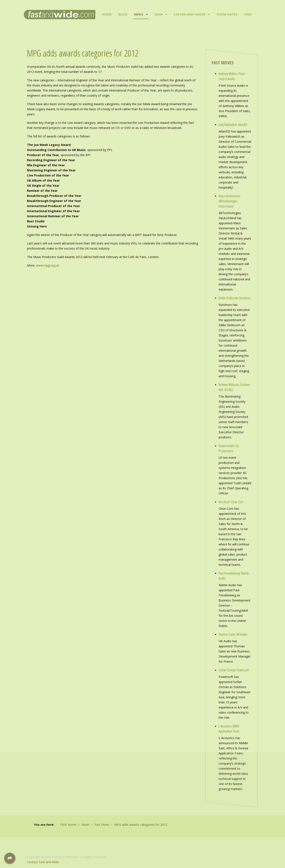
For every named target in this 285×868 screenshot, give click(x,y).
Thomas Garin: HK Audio (233, 634)
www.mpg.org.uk (47, 265)
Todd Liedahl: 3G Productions (229, 448)
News (139, 14)
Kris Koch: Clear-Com (231, 502)
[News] (146, 14)
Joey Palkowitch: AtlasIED (233, 125)
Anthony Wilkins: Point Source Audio (232, 76)
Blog (123, 14)
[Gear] (166, 14)
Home (107, 14)
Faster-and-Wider (190, 14)
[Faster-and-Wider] (208, 14)
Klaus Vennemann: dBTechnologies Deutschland (230, 201)
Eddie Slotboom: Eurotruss (235, 298)
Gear (159, 14)
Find (248, 14)
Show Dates (227, 14)
